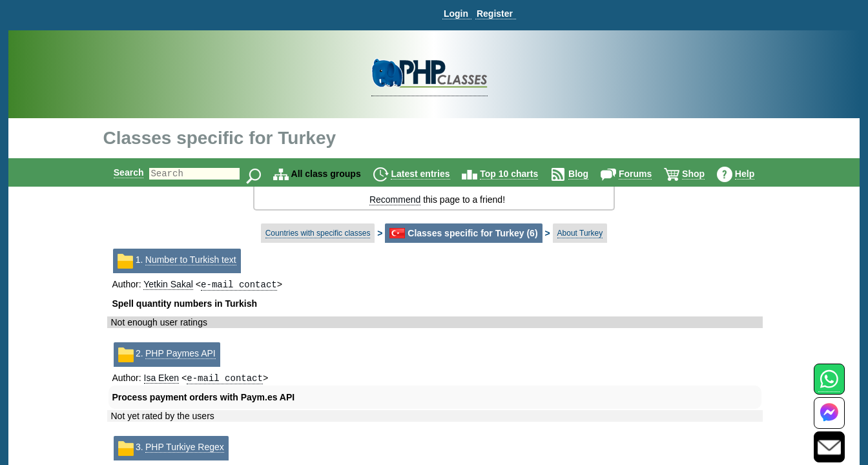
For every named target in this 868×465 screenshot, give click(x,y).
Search (118, 172)
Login (456, 14)
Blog (589, 174)
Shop (704, 174)
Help (756, 174)
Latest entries (431, 174)
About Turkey (580, 233)
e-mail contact (239, 285)
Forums (646, 174)
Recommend (395, 200)
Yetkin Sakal (168, 285)
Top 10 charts (520, 174)
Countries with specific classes (318, 233)
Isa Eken (161, 380)
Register (495, 14)
